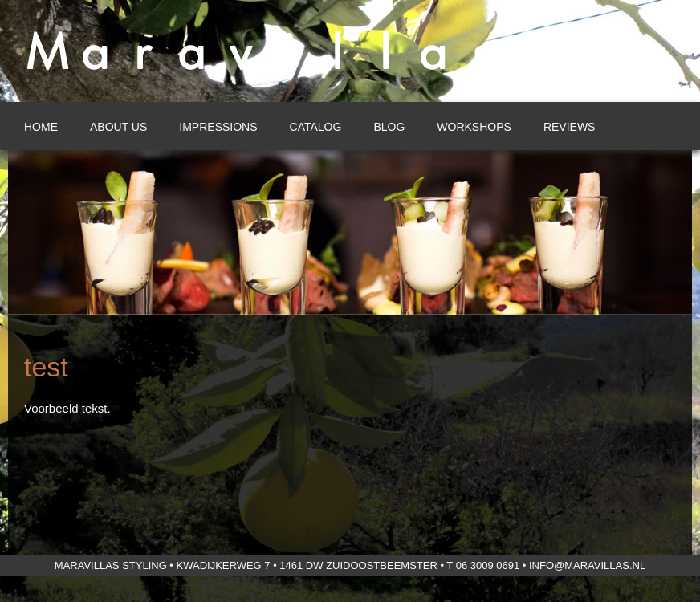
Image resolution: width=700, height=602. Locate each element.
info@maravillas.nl (587, 565)
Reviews (570, 127)
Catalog (316, 127)
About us (118, 127)
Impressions (218, 127)
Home (41, 127)
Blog (389, 127)
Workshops (474, 127)
